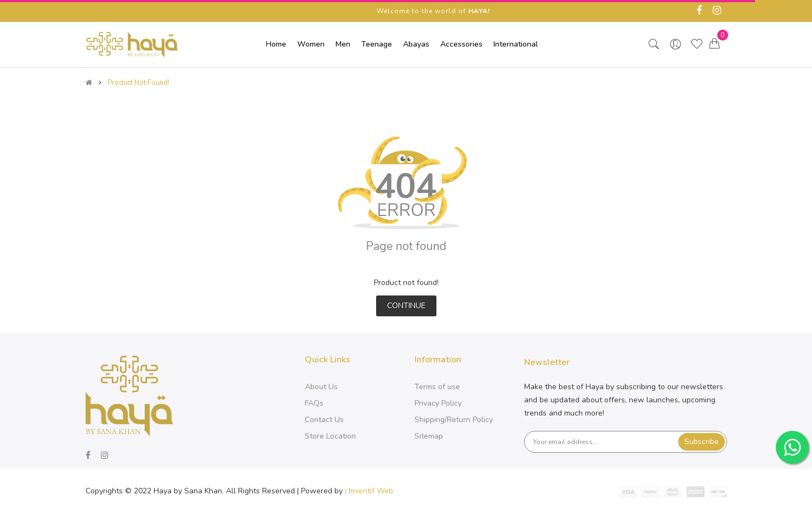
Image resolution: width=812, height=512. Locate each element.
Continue (406, 306)
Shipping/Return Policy (454, 420)
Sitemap (429, 436)
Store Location (330, 436)
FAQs (314, 403)
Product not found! (138, 83)
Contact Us (324, 420)
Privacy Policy (438, 403)
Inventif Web (371, 491)
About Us (321, 387)
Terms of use (437, 387)
